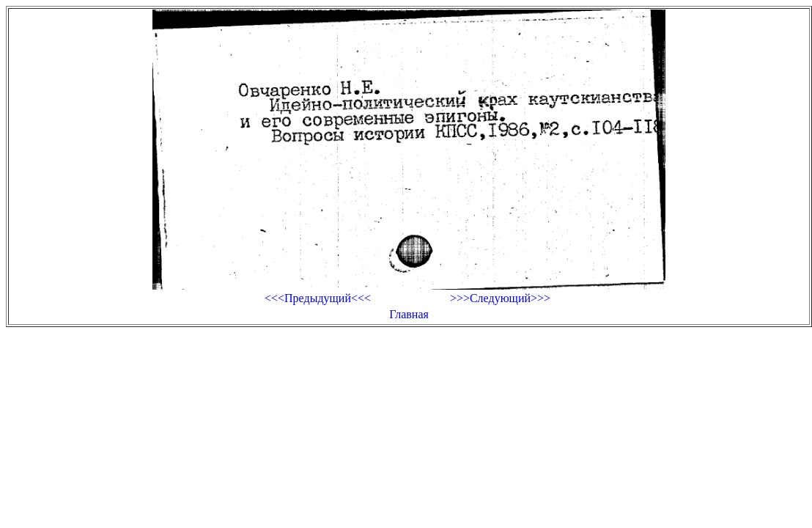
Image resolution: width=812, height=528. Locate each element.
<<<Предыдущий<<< (318, 298)
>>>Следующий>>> (500, 298)
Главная (409, 314)
